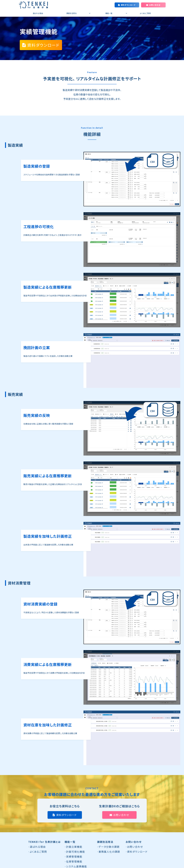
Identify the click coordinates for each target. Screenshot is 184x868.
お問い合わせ (155, 5)
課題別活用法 (71, 13)
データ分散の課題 (109, 847)
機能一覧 (109, 13)
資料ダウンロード (128, 5)
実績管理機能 (74, 857)
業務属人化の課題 (109, 852)
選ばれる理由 (38, 13)
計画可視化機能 (76, 852)
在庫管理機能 (74, 861)
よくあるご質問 (145, 13)
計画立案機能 (74, 847)
